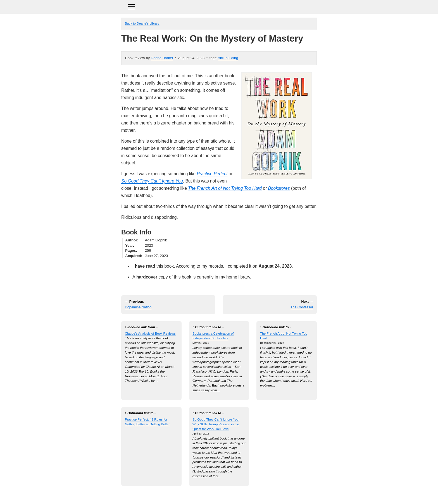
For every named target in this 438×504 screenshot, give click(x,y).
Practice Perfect (212, 174)
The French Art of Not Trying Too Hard (225, 188)
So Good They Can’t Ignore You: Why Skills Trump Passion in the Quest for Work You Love (216, 424)
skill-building (228, 58)
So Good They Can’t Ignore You (152, 181)
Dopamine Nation (138, 307)
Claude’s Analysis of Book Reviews (150, 333)
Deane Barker (162, 58)
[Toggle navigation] (219, 6)
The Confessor (302, 307)
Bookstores (279, 188)
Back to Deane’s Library (142, 23)
